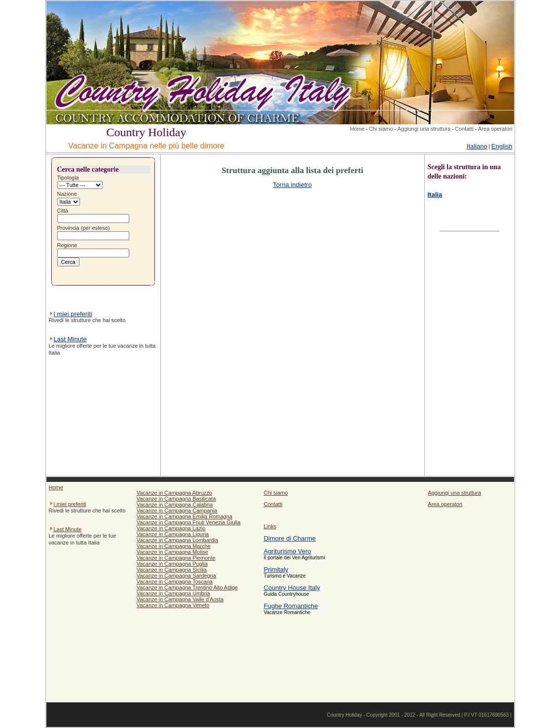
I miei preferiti (73, 314)
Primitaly (276, 569)
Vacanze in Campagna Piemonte (176, 558)
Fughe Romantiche (291, 606)
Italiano (477, 146)
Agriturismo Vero (287, 551)
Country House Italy (292, 588)
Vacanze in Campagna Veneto (173, 605)
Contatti (464, 129)
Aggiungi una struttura (424, 129)
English (502, 146)
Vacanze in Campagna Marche (174, 546)
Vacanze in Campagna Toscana (175, 582)
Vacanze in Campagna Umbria (173, 593)
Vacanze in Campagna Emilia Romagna (185, 516)
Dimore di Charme (289, 538)
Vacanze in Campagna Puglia (172, 564)
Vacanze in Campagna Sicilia (172, 570)
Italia (435, 195)
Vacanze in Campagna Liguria (173, 534)
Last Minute (70, 339)
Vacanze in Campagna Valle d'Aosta (180, 599)
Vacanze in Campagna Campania (177, 510)
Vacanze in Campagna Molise (172, 552)
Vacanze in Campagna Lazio (171, 528)
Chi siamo (381, 129)
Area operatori (495, 129)
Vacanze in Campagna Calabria (175, 505)
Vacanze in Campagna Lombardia (178, 540)
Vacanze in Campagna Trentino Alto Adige (187, 587)
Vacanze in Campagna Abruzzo (174, 493)
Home (357, 129)
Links (270, 526)
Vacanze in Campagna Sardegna (176, 576)
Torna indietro (292, 185)
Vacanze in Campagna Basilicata (176, 499)
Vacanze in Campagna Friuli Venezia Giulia (189, 522)
